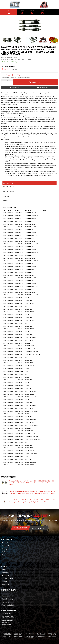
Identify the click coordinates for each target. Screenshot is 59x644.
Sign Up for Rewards (38, 528)
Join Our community (21, 528)
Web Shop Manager (47, 642)
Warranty (7, 196)
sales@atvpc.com (7, 620)
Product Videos (9, 191)
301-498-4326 (6, 613)
